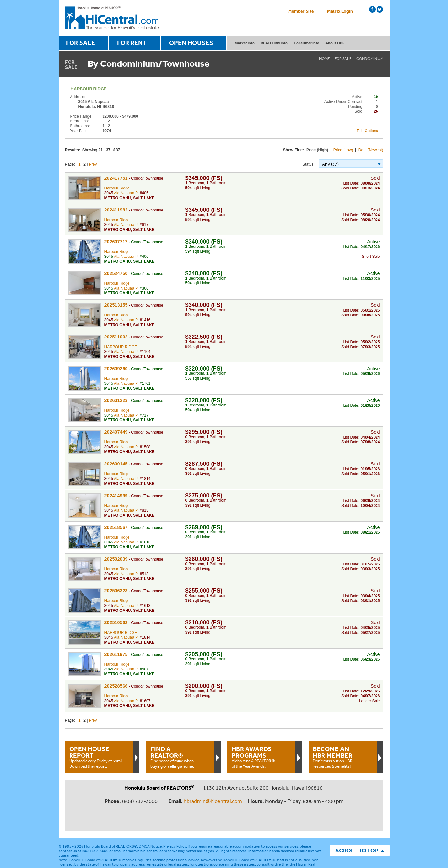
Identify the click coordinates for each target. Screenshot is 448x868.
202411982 (116, 210)
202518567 (116, 527)
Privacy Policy (175, 825)
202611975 (116, 654)
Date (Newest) (371, 150)
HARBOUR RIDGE (121, 347)
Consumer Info (306, 43)
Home (324, 59)
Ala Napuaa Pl (126, 193)
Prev (93, 164)
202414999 (116, 496)
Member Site (301, 11)
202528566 (116, 686)
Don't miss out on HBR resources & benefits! (343, 757)
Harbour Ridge (117, 188)
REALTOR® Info (274, 43)
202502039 (116, 559)
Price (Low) (343, 150)
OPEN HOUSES (191, 43)
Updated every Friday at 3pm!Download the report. (99, 757)
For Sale (343, 59)
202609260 (116, 369)
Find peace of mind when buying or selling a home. (180, 757)
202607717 (116, 242)
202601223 (116, 400)
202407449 (116, 432)
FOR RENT (132, 43)
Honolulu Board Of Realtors (112, 18)
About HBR (335, 43)
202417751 (116, 178)
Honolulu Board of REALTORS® (111, 825)
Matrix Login (340, 11)
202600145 (116, 464)
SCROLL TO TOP (357, 829)
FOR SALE (81, 43)
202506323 (116, 591)
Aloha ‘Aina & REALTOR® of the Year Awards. (261, 757)
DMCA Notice (150, 825)
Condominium (370, 59)
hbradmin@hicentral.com (213, 801)
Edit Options (367, 131)
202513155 (116, 305)
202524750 (116, 273)
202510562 (116, 622)
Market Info (245, 43)
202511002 (116, 337)
